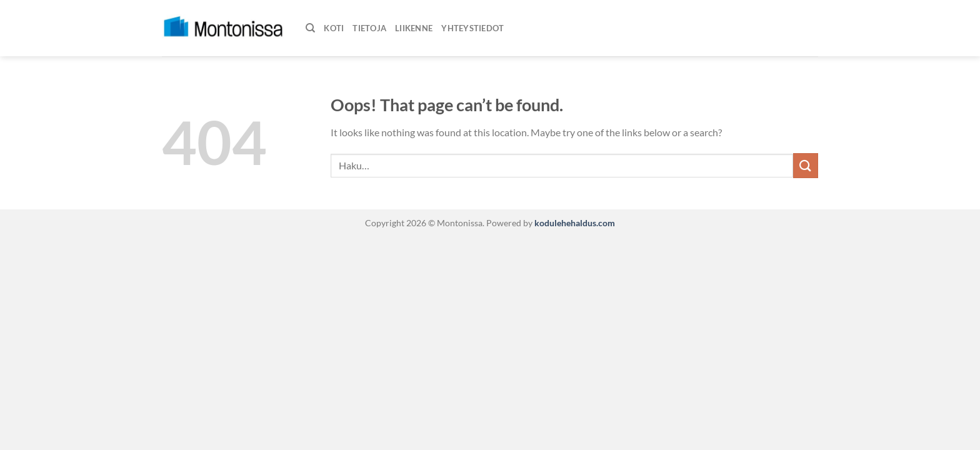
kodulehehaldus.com (574, 223)
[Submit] (806, 165)
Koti (334, 28)
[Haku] (310, 28)
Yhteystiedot (472, 28)
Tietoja (369, 28)
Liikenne (414, 28)
